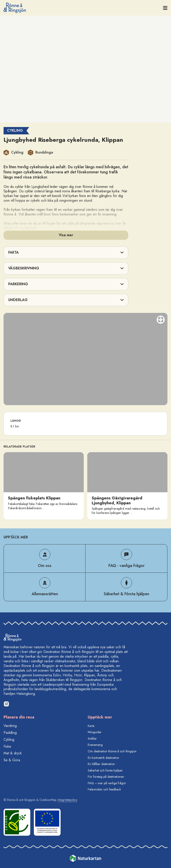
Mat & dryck (13, 753)
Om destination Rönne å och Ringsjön (112, 751)
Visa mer (66, 235)
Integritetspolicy (67, 800)
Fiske (7, 746)
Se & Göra (12, 760)
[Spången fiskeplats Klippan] (44, 486)
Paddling (10, 733)
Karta (91, 726)
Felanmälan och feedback (104, 789)
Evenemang (95, 745)
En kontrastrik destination (103, 758)
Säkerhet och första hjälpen (105, 770)
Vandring (10, 726)
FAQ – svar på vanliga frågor (107, 783)
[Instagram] (6, 704)
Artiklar (92, 739)
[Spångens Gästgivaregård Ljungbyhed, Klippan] (127, 486)
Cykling (9, 740)
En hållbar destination (101, 764)
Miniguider (95, 732)
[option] (85, 359)
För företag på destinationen (106, 777)
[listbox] (85, 359)
